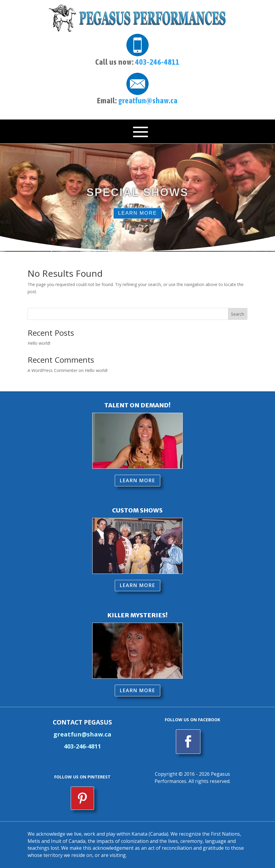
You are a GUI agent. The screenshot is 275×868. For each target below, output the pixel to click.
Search (238, 314)
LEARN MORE (137, 219)
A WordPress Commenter (52, 370)
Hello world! (39, 343)
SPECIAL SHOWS (137, 198)
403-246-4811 (157, 62)
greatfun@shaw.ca (148, 101)
